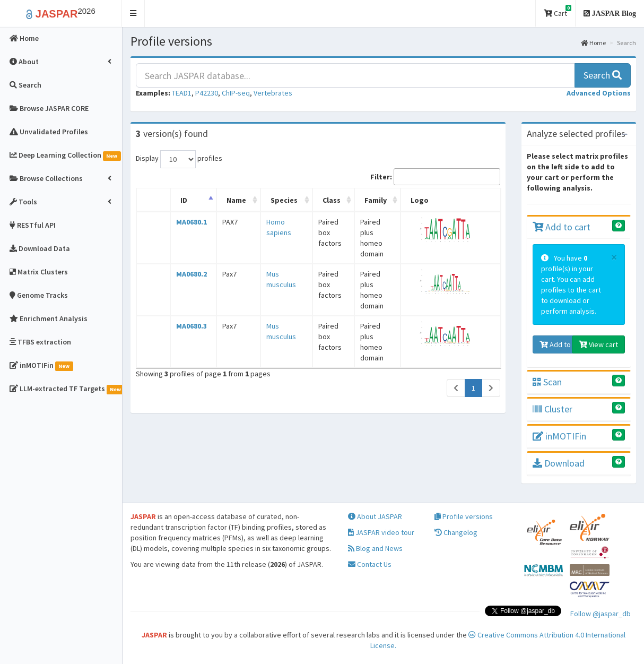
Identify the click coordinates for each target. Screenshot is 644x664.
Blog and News (375, 548)
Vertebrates (273, 93)
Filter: (435, 177)
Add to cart (562, 227)
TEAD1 (182, 93)
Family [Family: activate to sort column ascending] (370, 200)
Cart (558, 11)
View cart (598, 344)
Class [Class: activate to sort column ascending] (319, 200)
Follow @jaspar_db (601, 614)
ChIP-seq (236, 93)
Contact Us (370, 564)
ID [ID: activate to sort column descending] (181, 200)
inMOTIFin (559, 436)
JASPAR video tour (381, 532)
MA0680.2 (188, 258)
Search (603, 75)
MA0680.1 (188, 222)
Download (559, 463)
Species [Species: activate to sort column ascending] (273, 200)
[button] (133, 14)
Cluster (552, 409)
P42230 (207, 93)
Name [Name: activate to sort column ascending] (229, 200)
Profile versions (464, 516)
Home (593, 43)
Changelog (456, 532)
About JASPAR (375, 516)
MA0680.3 (188, 294)
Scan (547, 382)
